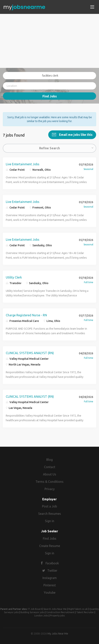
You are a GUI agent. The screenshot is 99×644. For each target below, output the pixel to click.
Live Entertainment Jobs (23, 164)
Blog (49, 459)
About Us (50, 474)
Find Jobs (50, 96)
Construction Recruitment (60, 612)
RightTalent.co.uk (78, 609)
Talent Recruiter (85, 612)
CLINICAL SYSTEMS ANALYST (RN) (30, 353)
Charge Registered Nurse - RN (26, 315)
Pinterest (50, 585)
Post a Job (49, 506)
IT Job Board (35, 609)
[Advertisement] (49, 41)
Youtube (50, 592)
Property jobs (57, 615)
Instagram (50, 577)
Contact (50, 467)
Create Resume (50, 545)
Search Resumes (50, 513)
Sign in (50, 521)
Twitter (52, 570)
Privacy (50, 489)
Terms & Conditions (49, 481)
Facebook (52, 563)
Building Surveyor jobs (32, 612)
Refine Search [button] (49, 148)
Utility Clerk (14, 277)
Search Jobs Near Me (55, 609)
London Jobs (41, 615)
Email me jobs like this (75, 134)
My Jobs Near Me (58, 633)
